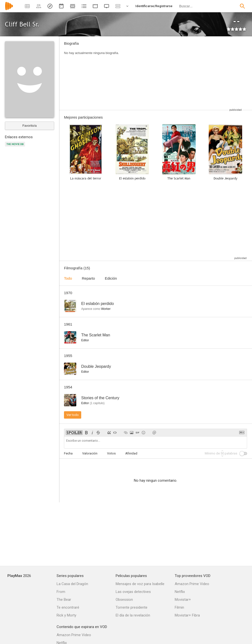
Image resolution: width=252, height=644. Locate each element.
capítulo (97, 403)
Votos (111, 453)
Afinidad (131, 453)
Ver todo (73, 415)
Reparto (88, 278)
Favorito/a (30, 126)
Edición (111, 278)
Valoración (90, 453)
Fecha (68, 453)
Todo (68, 278)
